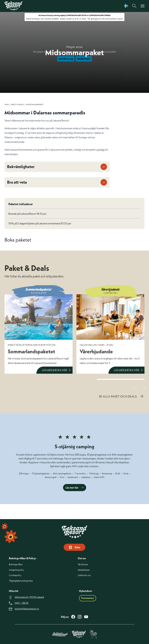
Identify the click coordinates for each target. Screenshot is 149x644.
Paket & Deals (17, 104)
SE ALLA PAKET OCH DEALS (118, 396)
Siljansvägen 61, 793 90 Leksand (29, 597)
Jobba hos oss (84, 575)
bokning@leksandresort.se (27, 609)
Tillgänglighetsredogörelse (21, 581)
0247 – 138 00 (22, 603)
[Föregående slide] (135, 388)
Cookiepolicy (15, 575)
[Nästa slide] (144, 388)
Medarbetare (84, 570)
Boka (74, 547)
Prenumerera (88, 598)
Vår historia (83, 564)
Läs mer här (72, 488)
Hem (7, 104)
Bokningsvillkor (16, 564)
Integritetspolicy (16, 570)
